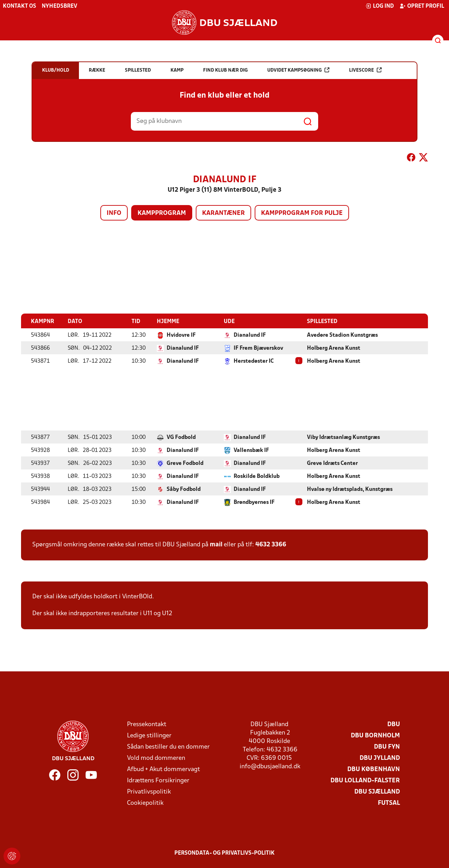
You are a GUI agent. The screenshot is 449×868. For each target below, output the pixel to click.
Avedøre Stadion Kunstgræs (342, 335)
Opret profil (422, 6)
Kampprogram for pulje (302, 213)
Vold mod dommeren (156, 758)
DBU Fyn (387, 747)
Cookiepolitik (145, 803)
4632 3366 (271, 544)
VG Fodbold (181, 437)
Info (114, 213)
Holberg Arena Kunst (334, 348)
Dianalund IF (250, 335)
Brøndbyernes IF (254, 502)
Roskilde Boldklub (257, 476)
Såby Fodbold (184, 489)
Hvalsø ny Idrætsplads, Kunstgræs (350, 489)
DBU (394, 724)
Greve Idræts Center (332, 463)
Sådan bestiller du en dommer (168, 747)
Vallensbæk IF (251, 450)
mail (216, 544)
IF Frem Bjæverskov (258, 348)
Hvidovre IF (181, 335)
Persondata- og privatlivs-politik (224, 853)
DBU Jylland (380, 758)
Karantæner (223, 213)
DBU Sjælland (377, 792)
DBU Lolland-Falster (365, 780)
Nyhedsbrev (59, 6)
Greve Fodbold (185, 463)
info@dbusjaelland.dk (270, 766)
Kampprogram (162, 213)
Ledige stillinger (149, 735)
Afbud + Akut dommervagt (163, 769)
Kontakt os (19, 6)
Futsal (389, 803)
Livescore (365, 70)
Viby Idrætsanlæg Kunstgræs (343, 437)
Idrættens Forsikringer (158, 780)
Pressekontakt (147, 724)
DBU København (374, 769)
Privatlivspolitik (149, 792)
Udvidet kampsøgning (298, 70)
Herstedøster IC (254, 361)
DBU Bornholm (375, 735)
